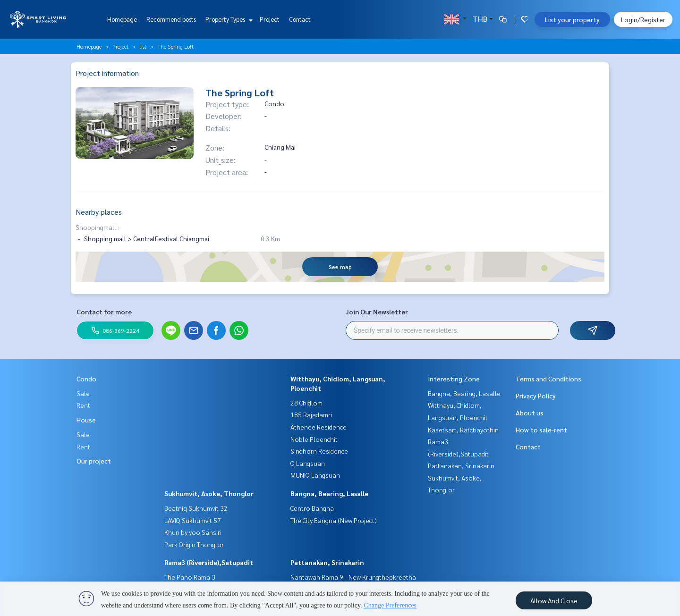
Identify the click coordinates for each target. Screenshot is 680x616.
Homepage (122, 19)
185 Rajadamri (311, 414)
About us (530, 413)
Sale (83, 393)
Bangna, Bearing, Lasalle (329, 493)
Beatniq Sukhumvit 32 (196, 508)
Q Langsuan (308, 463)
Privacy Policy (536, 396)
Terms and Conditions (548, 379)
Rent (83, 405)
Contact (300, 19)
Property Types (228, 19)
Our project (94, 461)
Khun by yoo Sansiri (193, 532)
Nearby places (99, 212)
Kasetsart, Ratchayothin (463, 430)
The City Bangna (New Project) (334, 520)
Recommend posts (171, 19)
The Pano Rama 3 (190, 577)
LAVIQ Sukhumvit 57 (193, 520)
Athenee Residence (319, 427)
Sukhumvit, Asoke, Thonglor (209, 493)
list (143, 46)
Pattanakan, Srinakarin (327, 562)
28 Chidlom (306, 403)
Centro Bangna (312, 508)
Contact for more (104, 312)
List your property (572, 19)
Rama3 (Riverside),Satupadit (209, 562)
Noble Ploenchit (314, 439)
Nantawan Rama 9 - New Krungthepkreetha (353, 577)
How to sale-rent (541, 430)
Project (270, 19)
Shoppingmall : (97, 227)
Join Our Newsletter (377, 312)
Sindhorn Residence (319, 451)
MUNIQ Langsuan (315, 475)
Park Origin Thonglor (194, 544)
